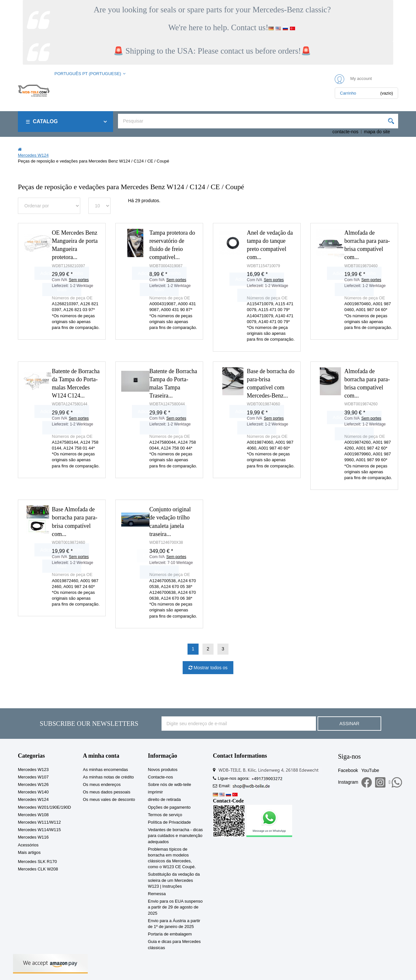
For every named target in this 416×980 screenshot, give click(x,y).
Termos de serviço (165, 815)
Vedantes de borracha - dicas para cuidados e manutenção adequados (175, 836)
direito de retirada (164, 799)
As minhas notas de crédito (108, 777)
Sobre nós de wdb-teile (169, 784)
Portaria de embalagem (170, 934)
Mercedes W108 (33, 815)
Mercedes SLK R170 (37, 862)
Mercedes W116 (33, 837)
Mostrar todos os (210, 668)
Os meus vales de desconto (109, 799)
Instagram (348, 782)
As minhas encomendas (105, 770)
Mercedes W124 (33, 799)
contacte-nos (345, 132)
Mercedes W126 (33, 784)
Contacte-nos (160, 777)
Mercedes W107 (33, 777)
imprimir (155, 792)
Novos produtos (163, 770)
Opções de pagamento (169, 807)
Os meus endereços (102, 784)
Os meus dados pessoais (107, 792)
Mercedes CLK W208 (38, 869)
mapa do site (377, 132)
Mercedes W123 (33, 770)
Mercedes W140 (33, 792)
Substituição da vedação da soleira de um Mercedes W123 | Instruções (174, 880)
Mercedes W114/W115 (39, 830)
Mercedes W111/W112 (39, 822)
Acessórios (28, 845)
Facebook (348, 770)
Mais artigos (29, 852)
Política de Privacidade (169, 822)
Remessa (157, 894)
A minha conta (101, 756)
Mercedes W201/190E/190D (44, 807)
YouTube (370, 770)
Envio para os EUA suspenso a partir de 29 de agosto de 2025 (175, 907)
